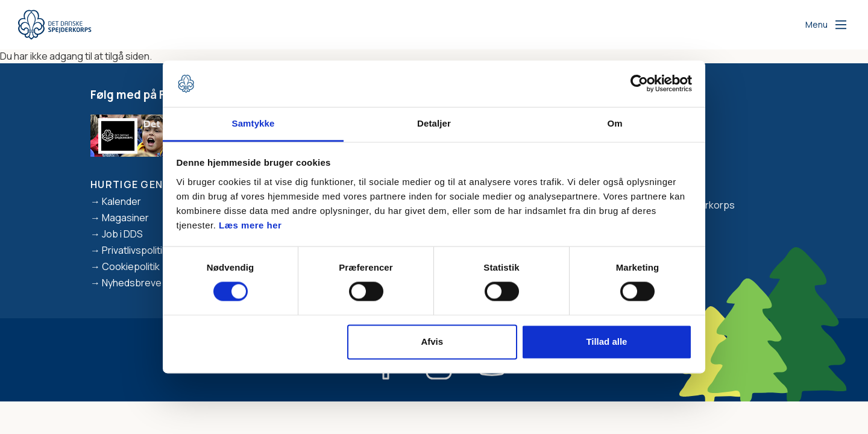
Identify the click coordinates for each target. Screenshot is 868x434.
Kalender (121, 201)
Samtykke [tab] (253, 123)
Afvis (432, 341)
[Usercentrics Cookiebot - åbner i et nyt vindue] (639, 84)
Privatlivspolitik (134, 250)
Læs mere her (250, 225)
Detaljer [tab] (434, 123)
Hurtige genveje (139, 184)
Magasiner (125, 218)
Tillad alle (606, 341)
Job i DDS (122, 234)
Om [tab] (615, 123)
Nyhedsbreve (132, 283)
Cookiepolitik (131, 266)
